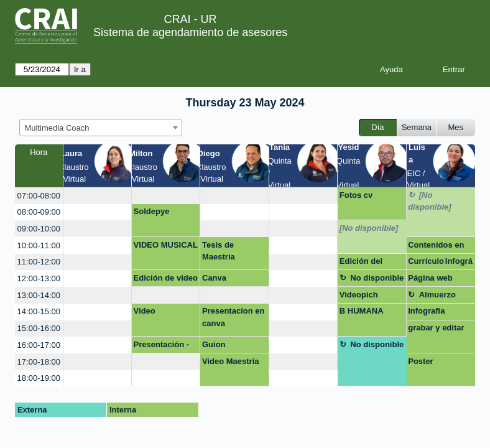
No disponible (377, 278)
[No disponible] (429, 201)
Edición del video (361, 263)
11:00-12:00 (39, 262)
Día (377, 127)
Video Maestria (231, 361)
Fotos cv (356, 195)
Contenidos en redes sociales (436, 247)
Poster (420, 361)
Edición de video (166, 278)
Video (145, 311)
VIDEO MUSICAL (166, 245)
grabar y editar (436, 328)
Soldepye (152, 211)
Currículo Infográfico (440, 263)
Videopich (359, 295)
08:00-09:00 (39, 212)
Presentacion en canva (233, 317)
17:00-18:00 (39, 362)
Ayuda (391, 69)
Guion (214, 344)
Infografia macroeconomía (439, 313)
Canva (214, 278)
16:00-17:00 (39, 345)
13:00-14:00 (39, 295)
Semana (417, 127)
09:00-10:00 (39, 229)
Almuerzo (437, 295)
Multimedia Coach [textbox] (57, 128)
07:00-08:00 (39, 196)
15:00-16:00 (39, 328)
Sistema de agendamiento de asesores (190, 32)
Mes (456, 127)
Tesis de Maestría (219, 251)
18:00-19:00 (39, 378)
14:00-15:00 (39, 311)
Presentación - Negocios (162, 347)
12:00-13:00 (39, 278)
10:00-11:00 (39, 245)
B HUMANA (362, 311)
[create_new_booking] (97, 196)
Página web (430, 278)
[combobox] (101, 128)
